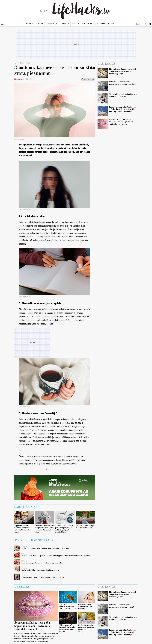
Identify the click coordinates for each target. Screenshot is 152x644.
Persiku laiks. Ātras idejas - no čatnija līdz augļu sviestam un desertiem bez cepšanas (56, 556)
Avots (21, 450)
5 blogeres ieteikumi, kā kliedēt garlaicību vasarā (41, 577)
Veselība (76, 24)
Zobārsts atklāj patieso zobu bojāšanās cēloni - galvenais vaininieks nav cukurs (121, 122)
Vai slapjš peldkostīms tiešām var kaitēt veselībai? (68, 606)
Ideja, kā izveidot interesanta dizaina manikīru (40, 570)
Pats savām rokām (90, 24)
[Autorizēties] (150, 24)
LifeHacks (21, 63)
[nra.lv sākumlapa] (44, 11)
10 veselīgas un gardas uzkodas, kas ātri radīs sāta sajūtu (45, 549)
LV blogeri (64, 24)
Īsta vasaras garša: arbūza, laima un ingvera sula (42, 563)
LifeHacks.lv (18, 79)
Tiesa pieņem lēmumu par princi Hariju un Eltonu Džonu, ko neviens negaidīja (122, 72)
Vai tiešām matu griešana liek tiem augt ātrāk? (85, 606)
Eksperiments (107, 24)
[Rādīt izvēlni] (2, 24)
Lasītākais (106, 64)
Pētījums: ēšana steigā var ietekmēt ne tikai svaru (85, 528)
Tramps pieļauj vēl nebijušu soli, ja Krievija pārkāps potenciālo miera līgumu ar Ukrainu (122, 109)
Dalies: (46, 469)
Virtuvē (30, 24)
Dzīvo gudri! (51, 24)
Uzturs (40, 24)
